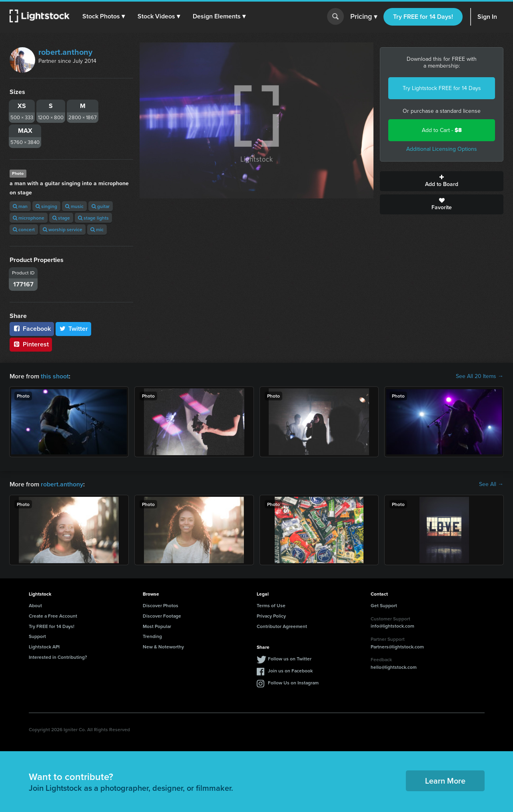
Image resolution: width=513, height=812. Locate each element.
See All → (491, 484)
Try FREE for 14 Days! (423, 17)
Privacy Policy (271, 616)
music (74, 206)
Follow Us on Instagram (293, 683)
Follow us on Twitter (290, 659)
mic (97, 229)
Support (37, 636)
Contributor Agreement (282, 626)
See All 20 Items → (480, 376)
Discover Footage (162, 616)
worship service (63, 229)
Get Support (384, 605)
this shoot (55, 376)
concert (24, 229)
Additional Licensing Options (442, 149)
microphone (29, 218)
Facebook (32, 329)
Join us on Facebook (290, 671)
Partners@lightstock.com (397, 647)
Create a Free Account (53, 616)
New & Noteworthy (163, 647)
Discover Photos (161, 605)
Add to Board (442, 181)
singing (46, 206)
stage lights (93, 218)
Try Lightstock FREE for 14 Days (442, 88)
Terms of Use (271, 605)
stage (61, 218)
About (35, 605)
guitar (101, 206)
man (20, 206)
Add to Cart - (442, 130)
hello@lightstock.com (394, 667)
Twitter (74, 329)
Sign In (487, 17)
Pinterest (31, 344)
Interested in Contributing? (58, 657)
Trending (152, 636)
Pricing (364, 17)
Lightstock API (44, 647)
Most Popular (157, 626)
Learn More (445, 781)
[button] (104, 16)
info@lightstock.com (392, 626)
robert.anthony (65, 52)
